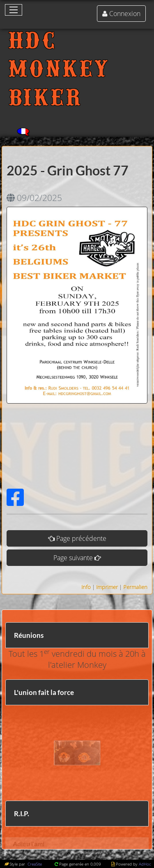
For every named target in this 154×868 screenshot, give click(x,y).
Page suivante (73, 558)
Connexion (125, 14)
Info (86, 587)
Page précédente (81, 538)
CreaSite (34, 864)
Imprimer (107, 587)
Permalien (135, 587)
